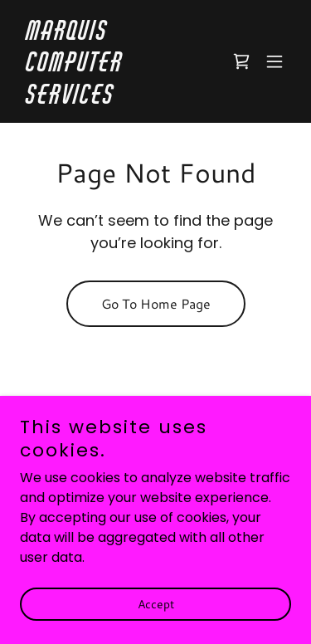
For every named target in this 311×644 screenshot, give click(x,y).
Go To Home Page (156, 303)
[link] (115, 99)
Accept (156, 616)
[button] (275, 61)
